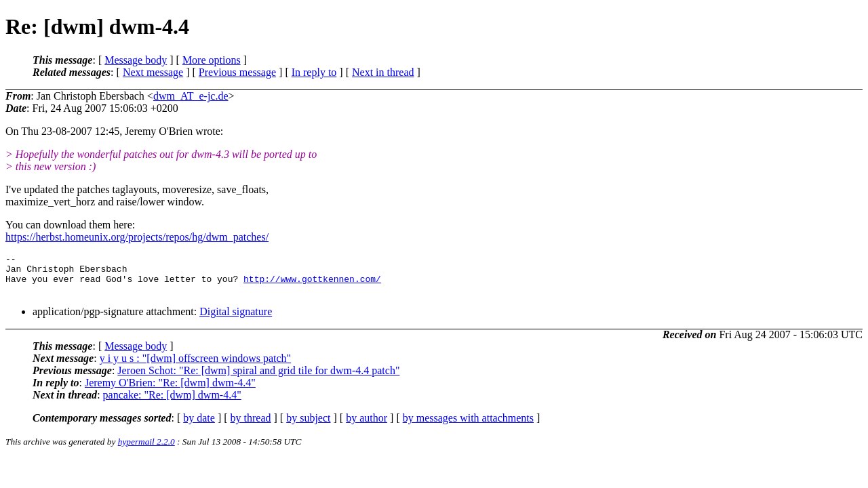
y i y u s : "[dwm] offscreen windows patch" (196, 366)
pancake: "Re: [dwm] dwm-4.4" (172, 403)
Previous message (237, 72)
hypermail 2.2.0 (146, 450)
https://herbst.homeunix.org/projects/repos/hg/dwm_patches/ (137, 237)
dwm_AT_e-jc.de (191, 96)
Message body (136, 60)
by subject (308, 426)
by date (199, 426)
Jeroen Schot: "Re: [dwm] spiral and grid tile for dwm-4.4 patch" (258, 379)
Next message (153, 72)
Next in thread (383, 72)
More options (212, 60)
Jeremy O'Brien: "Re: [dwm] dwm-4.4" (170, 391)
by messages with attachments (468, 426)
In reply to (314, 72)
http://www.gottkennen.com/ (312, 285)
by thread (251, 426)
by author (367, 426)
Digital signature (236, 320)
